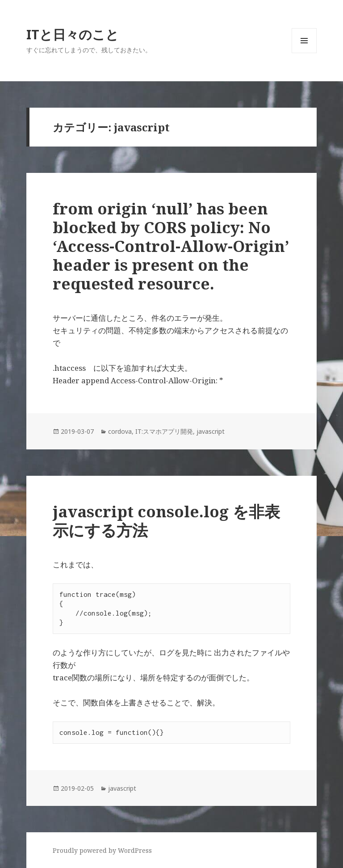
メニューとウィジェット (304, 53)
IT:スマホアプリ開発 (164, 431)
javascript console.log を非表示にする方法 (166, 521)
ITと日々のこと (73, 34)
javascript (211, 431)
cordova (120, 431)
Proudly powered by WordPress (102, 850)
